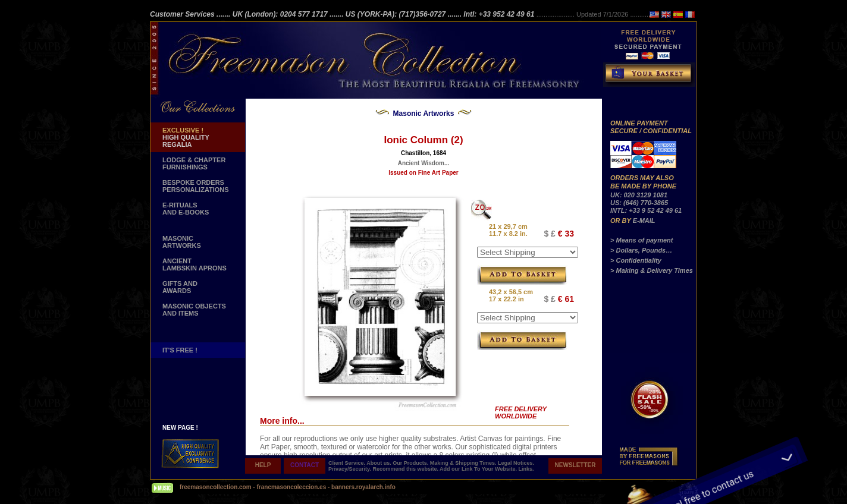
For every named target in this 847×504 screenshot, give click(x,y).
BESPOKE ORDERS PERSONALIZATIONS (196, 186)
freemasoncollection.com (216, 487)
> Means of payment (641, 240)
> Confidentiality (636, 260)
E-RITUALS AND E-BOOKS (186, 209)
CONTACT (305, 465)
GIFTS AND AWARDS (180, 287)
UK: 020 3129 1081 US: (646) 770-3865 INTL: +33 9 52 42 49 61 (646, 203)
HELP (263, 465)
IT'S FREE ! (180, 350)
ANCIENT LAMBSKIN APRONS (195, 264)
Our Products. (411, 463)
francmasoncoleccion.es (292, 487)
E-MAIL (644, 220)
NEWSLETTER (575, 465)
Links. (526, 469)
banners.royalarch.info (363, 487)
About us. (379, 463)
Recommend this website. (406, 469)
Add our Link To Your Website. (479, 469)
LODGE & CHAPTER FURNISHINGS (194, 163)
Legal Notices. (516, 463)
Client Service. (347, 463)
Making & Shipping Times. (464, 463)
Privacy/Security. (350, 469)
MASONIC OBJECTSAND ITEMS (194, 310)
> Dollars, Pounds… (641, 250)
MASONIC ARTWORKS (182, 242)
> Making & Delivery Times (652, 270)
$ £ (549, 234)
